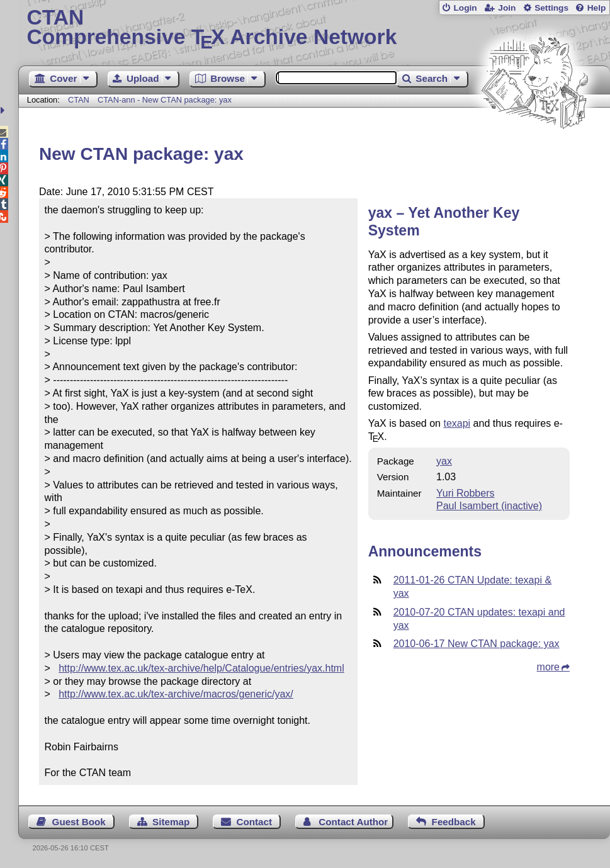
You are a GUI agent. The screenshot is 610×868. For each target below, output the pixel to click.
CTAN (79, 100)
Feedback (454, 822)
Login (465, 8)
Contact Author (353, 822)
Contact (254, 822)
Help (597, 8)
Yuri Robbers (466, 493)
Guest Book (79, 822)
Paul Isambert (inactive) (489, 506)
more (548, 667)
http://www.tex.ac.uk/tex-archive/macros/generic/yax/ (176, 694)
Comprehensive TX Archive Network (314, 28)
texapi (457, 423)
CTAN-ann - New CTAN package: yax (165, 100)
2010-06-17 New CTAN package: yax (477, 644)
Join (507, 8)
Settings (551, 8)
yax (444, 461)
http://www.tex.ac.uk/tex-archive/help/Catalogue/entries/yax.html (201, 668)
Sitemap (171, 822)
